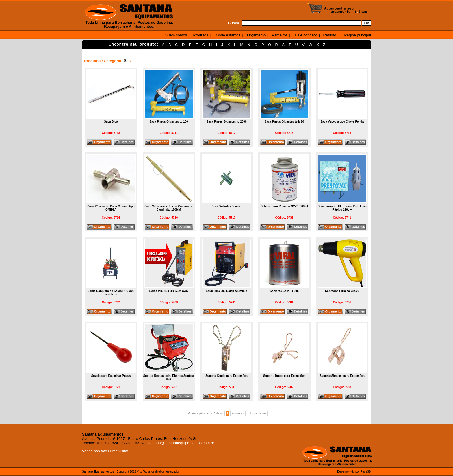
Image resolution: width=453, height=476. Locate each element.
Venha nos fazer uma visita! (105, 451)
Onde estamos (228, 35)
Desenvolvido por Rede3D (354, 472)
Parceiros (280, 35)
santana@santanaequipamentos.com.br (181, 443)
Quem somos (176, 35)
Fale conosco (306, 35)
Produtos (201, 35)
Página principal (358, 35)
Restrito (330, 35)
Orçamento (256, 35)
